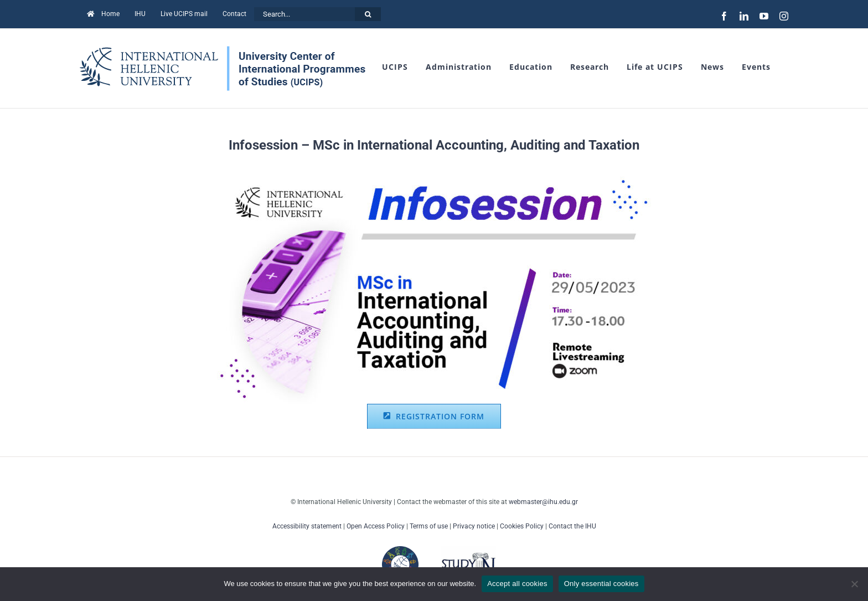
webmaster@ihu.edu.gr (543, 502)
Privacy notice (474, 526)
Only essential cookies (601, 584)
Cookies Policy (522, 526)
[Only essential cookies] (854, 584)
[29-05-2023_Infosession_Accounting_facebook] (434, 176)
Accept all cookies (517, 584)
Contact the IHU (572, 526)
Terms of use (429, 526)
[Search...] (304, 14)
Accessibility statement (307, 526)
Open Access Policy (376, 526)
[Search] (368, 14)
